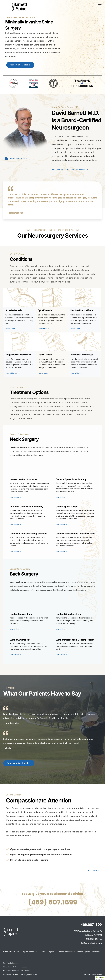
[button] (100, 978)
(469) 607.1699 (53, 902)
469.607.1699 (91, 925)
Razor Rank (98, 975)
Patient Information (66, 952)
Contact (97, 952)
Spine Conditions (32, 952)
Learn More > (93, 870)
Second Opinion (84, 952)
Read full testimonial (58, 718)
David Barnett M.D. (12, 952)
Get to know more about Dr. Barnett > (70, 170)
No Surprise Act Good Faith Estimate (17, 971)
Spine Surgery (49, 952)
